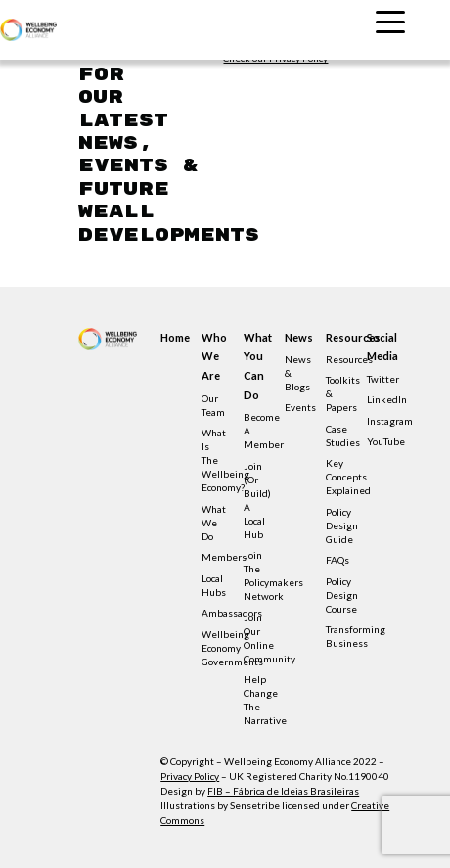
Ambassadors (232, 613)
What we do (214, 523)
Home (173, 337)
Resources (338, 337)
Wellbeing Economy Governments (232, 648)
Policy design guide (342, 525)
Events (300, 407)
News (297, 337)
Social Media (380, 347)
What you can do (256, 366)
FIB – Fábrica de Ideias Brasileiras (283, 791)
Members (224, 557)
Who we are (214, 357)
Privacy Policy (190, 776)
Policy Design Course (342, 595)
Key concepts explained (348, 477)
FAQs (337, 560)
